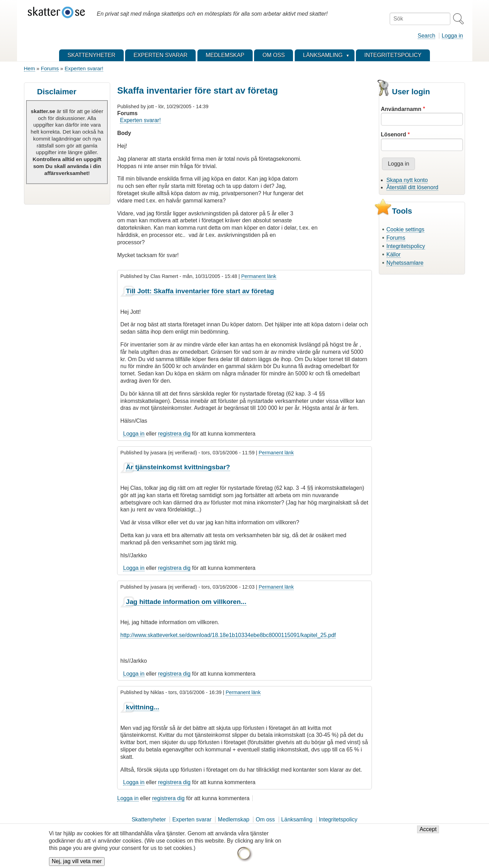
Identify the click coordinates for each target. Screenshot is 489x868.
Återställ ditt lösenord (412, 187)
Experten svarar (192, 819)
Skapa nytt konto (407, 180)
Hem (30, 68)
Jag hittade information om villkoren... (186, 602)
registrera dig (174, 434)
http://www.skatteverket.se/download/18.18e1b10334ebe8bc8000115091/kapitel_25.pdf (228, 635)
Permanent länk (259, 276)
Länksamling (297, 819)
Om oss (265, 819)
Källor (394, 254)
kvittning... (142, 707)
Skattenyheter (149, 819)
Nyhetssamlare (405, 263)
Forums (50, 68)
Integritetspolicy (406, 246)
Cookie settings (405, 229)
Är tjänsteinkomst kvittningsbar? (178, 467)
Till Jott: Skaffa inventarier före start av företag (200, 291)
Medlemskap (234, 819)
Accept (428, 833)
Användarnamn (401, 109)
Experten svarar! (84, 68)
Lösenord (394, 134)
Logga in (452, 36)
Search (427, 36)
